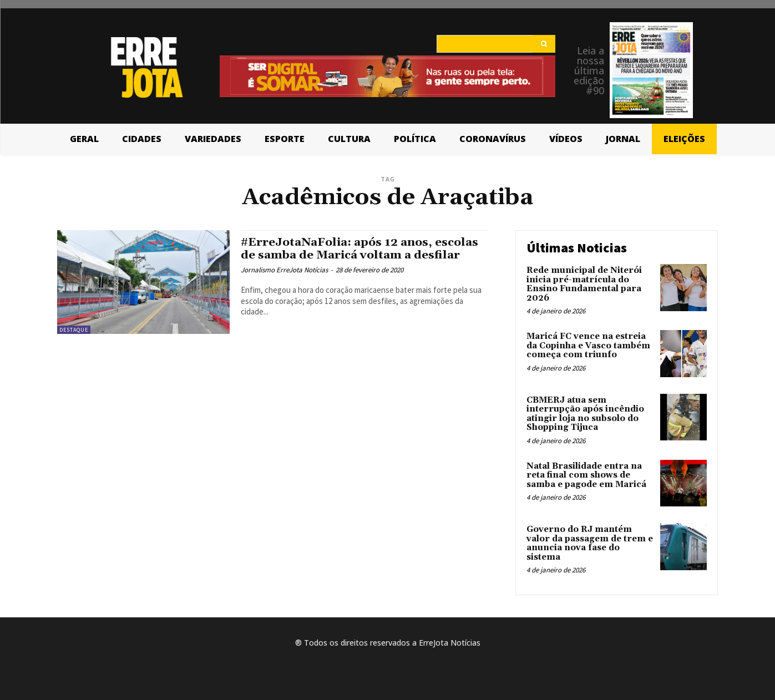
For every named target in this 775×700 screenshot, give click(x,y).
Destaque (74, 330)
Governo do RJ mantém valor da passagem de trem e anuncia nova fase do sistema (590, 543)
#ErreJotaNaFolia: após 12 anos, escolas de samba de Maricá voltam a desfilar (363, 249)
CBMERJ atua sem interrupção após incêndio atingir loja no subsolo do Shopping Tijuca (585, 414)
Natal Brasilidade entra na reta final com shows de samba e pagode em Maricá (586, 475)
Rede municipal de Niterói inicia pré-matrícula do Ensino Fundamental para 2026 (584, 284)
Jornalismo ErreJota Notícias (284, 270)
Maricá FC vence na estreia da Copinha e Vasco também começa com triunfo (588, 346)
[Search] (544, 44)
